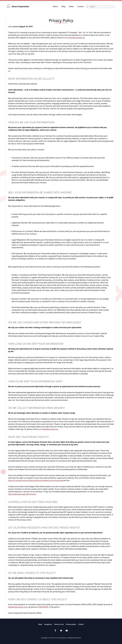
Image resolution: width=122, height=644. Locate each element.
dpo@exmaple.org (51, 429)
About (55, 6)
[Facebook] (55, 631)
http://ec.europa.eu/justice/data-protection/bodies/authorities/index (36, 480)
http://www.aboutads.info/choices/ (22, 494)
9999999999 (43, 607)
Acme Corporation (18, 6)
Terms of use (59, 624)
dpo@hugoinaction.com (18, 607)
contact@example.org (76, 38)
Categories (48, 624)
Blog (63, 6)
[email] (67, 631)
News (71, 6)
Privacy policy (71, 624)
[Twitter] (61, 631)
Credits (81, 624)
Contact (81, 6)
